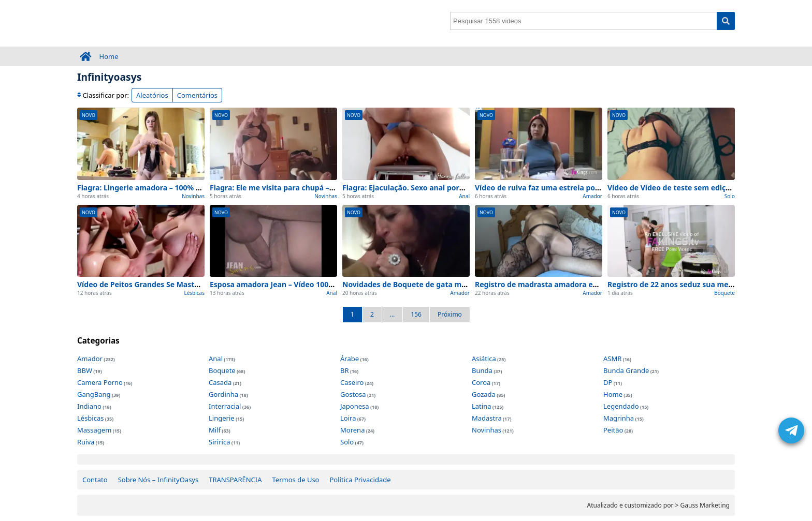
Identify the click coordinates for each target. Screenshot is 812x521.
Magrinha (619, 418)
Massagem (94, 430)
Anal (464, 196)
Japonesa (355, 406)
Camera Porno (100, 382)
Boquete (724, 293)
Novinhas (193, 196)
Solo (730, 196)
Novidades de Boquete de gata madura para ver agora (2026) (452, 284)
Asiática (484, 359)
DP (608, 382)
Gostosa (353, 394)
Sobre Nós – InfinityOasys (158, 480)
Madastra (487, 418)
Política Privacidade (360, 480)
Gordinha (223, 394)
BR (345, 370)
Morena (352, 430)
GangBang (94, 394)
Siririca (219, 442)
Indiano (89, 406)
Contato (95, 480)
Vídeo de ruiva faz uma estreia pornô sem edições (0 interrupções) (594, 188)
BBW (85, 370)
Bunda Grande (626, 370)
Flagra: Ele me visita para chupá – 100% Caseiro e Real (306, 188)
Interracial (225, 406)
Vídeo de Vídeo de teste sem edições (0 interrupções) (702, 188)
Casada (220, 382)
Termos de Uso (296, 480)
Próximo (450, 314)
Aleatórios (152, 95)
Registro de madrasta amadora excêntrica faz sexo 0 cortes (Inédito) (598, 284)
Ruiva (86, 442)
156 (416, 314)
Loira (348, 418)
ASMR (612, 359)
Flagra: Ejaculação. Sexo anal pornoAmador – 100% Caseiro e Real (459, 188)
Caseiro (352, 382)
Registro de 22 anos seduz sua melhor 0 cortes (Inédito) (707, 284)
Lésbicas (194, 293)
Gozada (484, 394)
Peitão (613, 430)
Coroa (481, 382)
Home (109, 56)
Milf (215, 430)
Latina (481, 406)
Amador (592, 196)
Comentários (197, 95)
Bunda (482, 370)
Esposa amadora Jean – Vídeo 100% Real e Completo (303, 284)
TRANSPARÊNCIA (235, 480)
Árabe (350, 359)
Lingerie (222, 418)
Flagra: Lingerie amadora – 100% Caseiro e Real (162, 188)
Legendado (621, 406)
